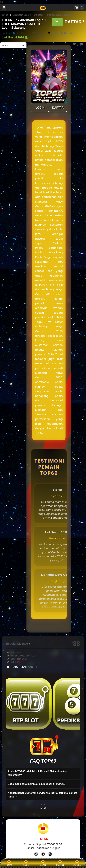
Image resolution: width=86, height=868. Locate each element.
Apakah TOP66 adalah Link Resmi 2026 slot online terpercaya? (37, 773)
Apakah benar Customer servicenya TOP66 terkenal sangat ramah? (42, 795)
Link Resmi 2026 (21, 15)
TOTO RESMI (24, 667)
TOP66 (5, 15)
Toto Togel (38, 15)
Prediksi (60, 863)
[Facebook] (36, 854)
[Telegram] (43, 854)
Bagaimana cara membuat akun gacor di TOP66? (36, 784)
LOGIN (40, 108)
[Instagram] (50, 854)
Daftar (43, 863)
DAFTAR (58, 108)
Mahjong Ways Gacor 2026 (60, 15)
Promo (9, 863)
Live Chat (77, 863)
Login (26, 863)
